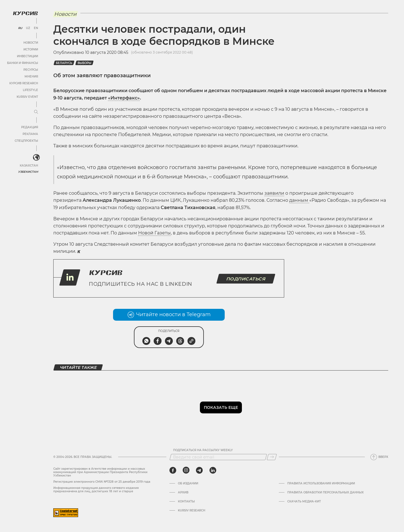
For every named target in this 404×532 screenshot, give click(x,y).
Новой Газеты (154, 233)
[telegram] (199, 470)
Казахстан (29, 166)
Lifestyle (30, 90)
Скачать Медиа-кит (304, 502)
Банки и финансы (23, 63)
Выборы (84, 63)
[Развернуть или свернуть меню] (36, 112)
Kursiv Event (27, 97)
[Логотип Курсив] (25, 13)
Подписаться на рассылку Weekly (203, 450)
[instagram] (186, 470)
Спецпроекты (26, 141)
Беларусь (64, 63)
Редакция (30, 127)
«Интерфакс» (124, 98)
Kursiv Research (192, 511)
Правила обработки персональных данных (325, 493)
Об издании (188, 484)
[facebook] (173, 470)
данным (299, 200)
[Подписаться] (272, 457)
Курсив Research (24, 83)
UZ (28, 28)
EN (36, 28)
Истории (31, 49)
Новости (31, 43)
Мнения (31, 77)
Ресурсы (31, 70)
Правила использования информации (321, 484)
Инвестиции (27, 56)
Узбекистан (28, 172)
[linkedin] (213, 470)
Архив (183, 493)
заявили (274, 193)
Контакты (186, 502)
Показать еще (221, 407)
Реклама (30, 134)
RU (20, 28)
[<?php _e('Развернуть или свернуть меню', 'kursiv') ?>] (36, 158)
